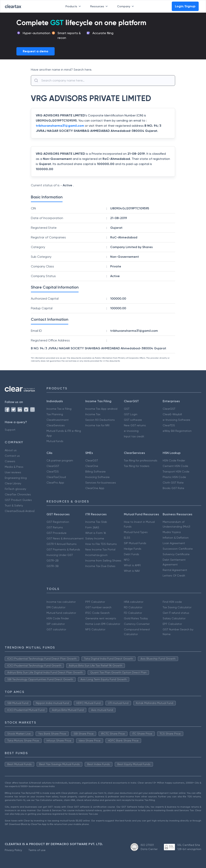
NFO (127, 560)
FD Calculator (133, 613)
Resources (100, 6)
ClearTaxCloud (56, 477)
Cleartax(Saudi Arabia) (20, 511)
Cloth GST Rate (173, 483)
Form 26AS (92, 527)
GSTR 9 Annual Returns (62, 544)
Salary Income (95, 538)
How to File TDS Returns (101, 544)
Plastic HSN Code (174, 477)
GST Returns (55, 527)
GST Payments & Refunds (63, 549)
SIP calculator (56, 624)
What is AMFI (132, 565)
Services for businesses (101, 483)
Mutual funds (55, 441)
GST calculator (56, 629)
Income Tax (93, 414)
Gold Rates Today (136, 618)
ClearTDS (169, 425)
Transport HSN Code (176, 471)
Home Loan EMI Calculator (103, 624)
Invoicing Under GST (60, 555)
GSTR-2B (53, 561)
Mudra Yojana (172, 532)
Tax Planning (55, 414)
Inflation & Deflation (176, 538)
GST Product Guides (18, 500)
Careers (10, 461)
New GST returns (135, 425)
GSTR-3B (53, 566)
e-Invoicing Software (176, 420)
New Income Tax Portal (100, 549)
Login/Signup (185, 6)
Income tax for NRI (97, 425)
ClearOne (92, 466)
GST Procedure (56, 533)
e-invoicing (131, 431)
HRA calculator (134, 602)
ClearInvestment (58, 420)
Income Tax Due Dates (100, 566)
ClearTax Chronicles (18, 494)
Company (126, 6)
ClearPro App (55, 483)
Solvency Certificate (176, 554)
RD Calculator (133, 607)
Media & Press (14, 467)
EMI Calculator (56, 607)
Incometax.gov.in (96, 555)
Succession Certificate (178, 549)
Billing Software (95, 471)
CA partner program (60, 460)
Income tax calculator (61, 602)
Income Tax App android (101, 409)
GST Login (131, 414)
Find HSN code (172, 602)
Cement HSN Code (175, 466)
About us (11, 450)
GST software (133, 420)
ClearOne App (95, 488)
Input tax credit (134, 436)
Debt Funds (131, 554)
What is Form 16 (96, 533)
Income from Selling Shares (103, 561)
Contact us (12, 456)
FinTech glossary (15, 489)
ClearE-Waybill (172, 414)
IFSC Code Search (97, 613)
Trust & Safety (14, 505)
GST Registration (58, 522)
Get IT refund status (176, 613)
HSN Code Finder (174, 460)
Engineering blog (16, 478)
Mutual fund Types (136, 532)
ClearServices (56, 425)
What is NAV (132, 571)
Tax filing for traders (137, 466)
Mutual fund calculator (61, 613)
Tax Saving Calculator (177, 607)
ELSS (127, 538)
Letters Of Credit (174, 576)
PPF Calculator (95, 602)
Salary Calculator (174, 618)
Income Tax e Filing (59, 409)
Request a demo (36, 51)
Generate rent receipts (101, 618)
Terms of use (37, 850)
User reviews (13, 472)
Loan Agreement (174, 543)
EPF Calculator (172, 624)
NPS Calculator (95, 629)
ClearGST (169, 409)
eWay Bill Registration (177, 431)
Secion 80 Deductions (100, 420)
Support (10, 430)
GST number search (98, 607)
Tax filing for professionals (141, 460)
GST (127, 409)
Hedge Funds (133, 549)
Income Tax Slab (96, 522)
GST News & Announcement (65, 538)
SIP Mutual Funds (135, 543)
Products (74, 6)
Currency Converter (137, 624)
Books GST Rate (173, 488)
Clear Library (13, 483)
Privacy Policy (13, 850)
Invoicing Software (97, 477)
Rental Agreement (175, 570)
